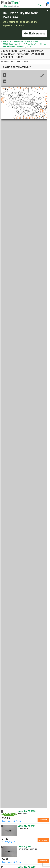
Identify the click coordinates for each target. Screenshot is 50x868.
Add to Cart (43, 820)
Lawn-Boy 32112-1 (26, 846)
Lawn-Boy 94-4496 (26, 826)
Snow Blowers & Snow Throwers (26, 41)
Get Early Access (35, 33)
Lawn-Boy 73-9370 (26, 811)
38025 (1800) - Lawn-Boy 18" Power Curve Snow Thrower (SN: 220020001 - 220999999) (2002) (25, 45)
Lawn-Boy (7, 41)
